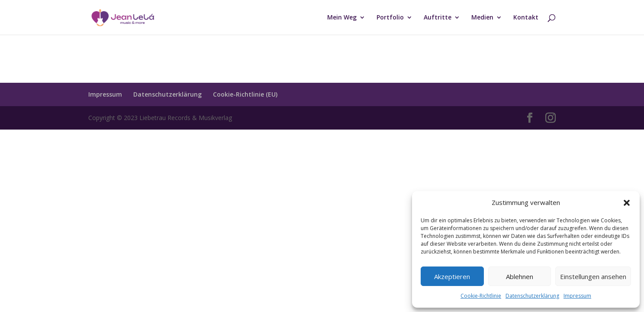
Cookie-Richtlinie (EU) (245, 94)
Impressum (577, 296)
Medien (482, 18)
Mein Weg (342, 18)
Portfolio (390, 18)
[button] (627, 203)
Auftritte (438, 18)
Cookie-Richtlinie (481, 296)
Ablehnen (520, 276)
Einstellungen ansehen (593, 276)
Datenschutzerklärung (532, 296)
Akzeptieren (452, 276)
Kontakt (526, 18)
